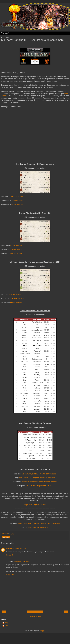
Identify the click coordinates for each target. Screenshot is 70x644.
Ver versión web (35, 616)
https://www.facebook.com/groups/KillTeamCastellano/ (39, 523)
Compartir (6, 537)
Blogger (42, 631)
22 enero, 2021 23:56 (20, 549)
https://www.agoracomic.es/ (35, 505)
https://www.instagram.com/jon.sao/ (39, 486)
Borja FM (8, 623)
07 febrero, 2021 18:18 (22, 562)
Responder (10, 555)
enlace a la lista (17, 197)
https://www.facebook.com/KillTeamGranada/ (39, 482)
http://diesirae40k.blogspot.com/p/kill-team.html (37, 478)
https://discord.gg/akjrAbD (38, 527)
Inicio (35, 612)
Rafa (6, 626)
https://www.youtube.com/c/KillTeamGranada (39, 474)
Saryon (9, 549)
